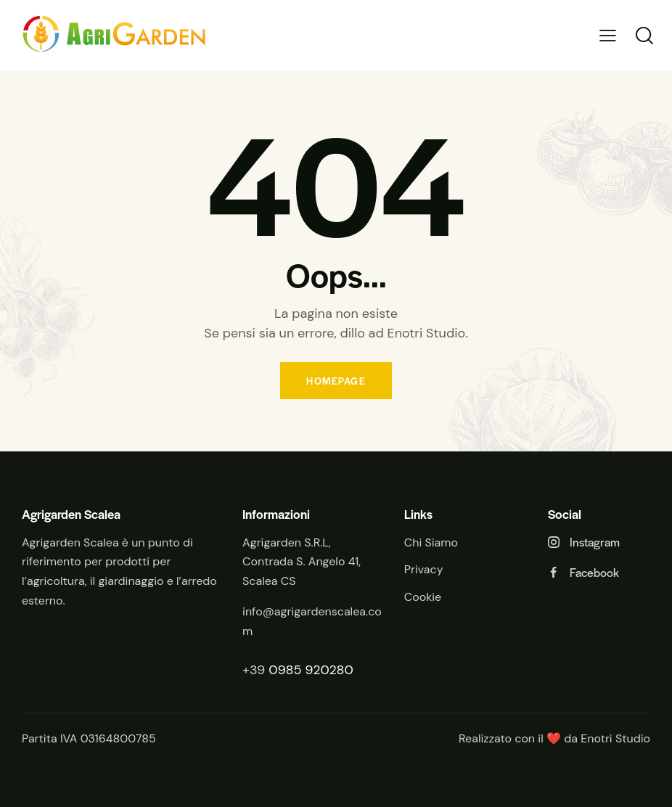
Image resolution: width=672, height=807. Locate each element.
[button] (608, 36)
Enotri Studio (615, 738)
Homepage (336, 381)
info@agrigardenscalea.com (312, 621)
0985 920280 (311, 670)
